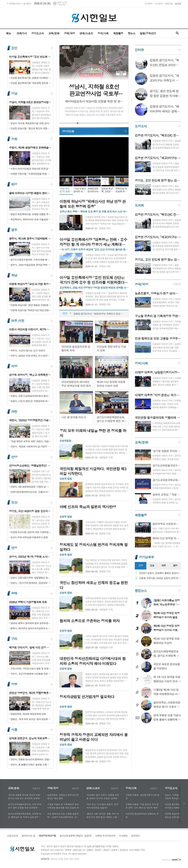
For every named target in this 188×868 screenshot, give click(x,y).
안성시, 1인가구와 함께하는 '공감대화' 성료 (31, 583)
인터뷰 (139, 50)
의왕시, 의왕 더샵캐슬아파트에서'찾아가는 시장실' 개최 (31, 396)
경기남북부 (146, 557)
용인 (14, 48)
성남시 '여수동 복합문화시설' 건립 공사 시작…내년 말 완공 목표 (31, 123)
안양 (14, 457)
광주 (14, 230)
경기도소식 (38, 33)
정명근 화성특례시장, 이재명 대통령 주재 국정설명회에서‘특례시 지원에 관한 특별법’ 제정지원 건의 (31, 214)
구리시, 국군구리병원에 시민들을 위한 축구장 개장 (31, 674)
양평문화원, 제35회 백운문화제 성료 (28, 714)
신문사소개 (13, 836)
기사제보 (149, 3)
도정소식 (141, 126)
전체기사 (22, 33)
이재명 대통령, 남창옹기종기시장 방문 (142, 797)
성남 (14, 93)
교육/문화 (54, 33)
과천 (14, 411)
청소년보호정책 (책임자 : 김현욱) (76, 836)
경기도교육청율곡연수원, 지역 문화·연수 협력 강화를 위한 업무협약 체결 (25, 806)
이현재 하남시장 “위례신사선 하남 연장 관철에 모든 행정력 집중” (31, 310)
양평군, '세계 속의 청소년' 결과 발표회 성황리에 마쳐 (31, 719)
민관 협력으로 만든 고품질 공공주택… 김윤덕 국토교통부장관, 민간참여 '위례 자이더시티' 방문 (64, 815)
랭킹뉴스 (141, 591)
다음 (184, 804)
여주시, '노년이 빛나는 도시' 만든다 (28, 350)
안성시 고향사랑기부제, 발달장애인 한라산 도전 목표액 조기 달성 (31, 578)
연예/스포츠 (86, 33)
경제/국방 (70, 33)
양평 (14, 684)
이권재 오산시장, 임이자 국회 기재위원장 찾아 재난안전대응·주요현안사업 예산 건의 (31, 532)
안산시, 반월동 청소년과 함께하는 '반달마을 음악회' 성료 (31, 759)
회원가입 (169, 3)
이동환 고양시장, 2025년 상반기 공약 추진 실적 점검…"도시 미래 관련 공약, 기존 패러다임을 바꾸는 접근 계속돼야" (160, 578)
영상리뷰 (68, 131)
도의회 (139, 205)
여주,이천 (18, 321)
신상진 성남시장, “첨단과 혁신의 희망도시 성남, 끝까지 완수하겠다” (31, 128)
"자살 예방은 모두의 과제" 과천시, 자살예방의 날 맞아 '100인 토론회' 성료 (31, 441)
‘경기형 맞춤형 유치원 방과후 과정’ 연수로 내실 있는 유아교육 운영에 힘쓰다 (24, 797)
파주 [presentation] (164, 565)
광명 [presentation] (175, 565)
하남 (14, 275)
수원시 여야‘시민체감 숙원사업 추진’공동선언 (31, 169)
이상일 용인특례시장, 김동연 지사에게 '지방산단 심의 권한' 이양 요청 (31, 78)
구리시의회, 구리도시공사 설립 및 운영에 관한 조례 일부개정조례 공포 (31, 669)
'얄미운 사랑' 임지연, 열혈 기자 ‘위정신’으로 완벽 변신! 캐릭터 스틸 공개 (103, 815)
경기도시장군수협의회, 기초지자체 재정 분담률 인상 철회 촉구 (31, 260)
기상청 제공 (61, 5)
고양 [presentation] (140, 565)
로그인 (178, 3)
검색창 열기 (177, 33)
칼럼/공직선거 (148, 33)
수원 (14, 139)
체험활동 (118, 33)
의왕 (14, 366)
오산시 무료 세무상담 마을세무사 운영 (29, 537)
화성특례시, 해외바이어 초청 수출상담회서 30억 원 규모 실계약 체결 (31, 219)
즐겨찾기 (27, 3)
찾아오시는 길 (28, 836)
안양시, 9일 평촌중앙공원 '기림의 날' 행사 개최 (31, 487)
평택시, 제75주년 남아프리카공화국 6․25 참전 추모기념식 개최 (31, 628)
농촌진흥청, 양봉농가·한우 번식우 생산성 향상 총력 (63, 797)
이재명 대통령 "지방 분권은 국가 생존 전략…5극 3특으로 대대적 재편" (142, 806)
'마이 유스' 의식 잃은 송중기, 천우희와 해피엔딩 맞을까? (102, 806)
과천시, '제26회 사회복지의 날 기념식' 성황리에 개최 (31, 446)
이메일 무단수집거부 (105, 836)
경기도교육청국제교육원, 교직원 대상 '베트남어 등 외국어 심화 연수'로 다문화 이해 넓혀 (25, 815)
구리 (14, 639)
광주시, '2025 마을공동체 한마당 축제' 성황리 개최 (31, 265)
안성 (14, 548)
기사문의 (159, 3)
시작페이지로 (15, 3)
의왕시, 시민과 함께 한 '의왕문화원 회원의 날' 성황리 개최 (31, 401)
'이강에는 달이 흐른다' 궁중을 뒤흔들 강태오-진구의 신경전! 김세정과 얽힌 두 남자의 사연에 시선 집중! (103, 797)
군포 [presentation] (152, 565)
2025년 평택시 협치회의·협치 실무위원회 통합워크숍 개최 (31, 623)
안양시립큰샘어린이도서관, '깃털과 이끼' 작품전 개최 (31, 492)
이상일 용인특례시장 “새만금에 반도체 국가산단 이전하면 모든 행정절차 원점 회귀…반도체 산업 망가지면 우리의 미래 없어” (31, 83)
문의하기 (136, 836)
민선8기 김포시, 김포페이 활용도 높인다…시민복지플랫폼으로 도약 (160, 573)
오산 (14, 502)
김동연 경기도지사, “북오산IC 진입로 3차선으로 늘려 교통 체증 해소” (99, 312)
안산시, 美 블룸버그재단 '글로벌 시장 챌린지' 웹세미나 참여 (31, 764)
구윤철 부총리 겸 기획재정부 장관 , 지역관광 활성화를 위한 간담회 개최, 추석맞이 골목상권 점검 (64, 806)
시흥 (14, 730)
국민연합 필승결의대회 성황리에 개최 (142, 815)
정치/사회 (103, 33)
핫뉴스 (131, 33)
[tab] (141, 566)
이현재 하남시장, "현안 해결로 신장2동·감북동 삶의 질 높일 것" (31, 305)
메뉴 (9, 33)
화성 (14, 184)
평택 (14, 593)
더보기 (36, 789)
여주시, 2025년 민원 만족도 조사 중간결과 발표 (31, 356)
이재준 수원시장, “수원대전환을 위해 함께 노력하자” (31, 174)
